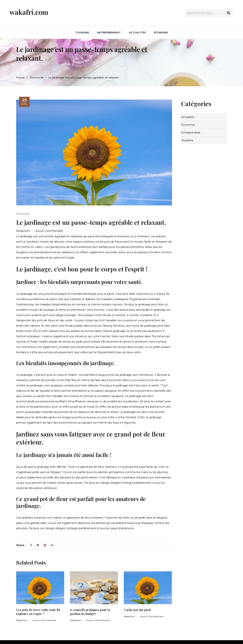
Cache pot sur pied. (138, 610)
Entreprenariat (109, 32)
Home (20, 78)
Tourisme (82, 32)
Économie (161, 32)
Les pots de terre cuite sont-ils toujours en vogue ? (38, 612)
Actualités (137, 32)
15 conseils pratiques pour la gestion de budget (90, 612)
